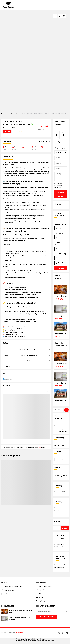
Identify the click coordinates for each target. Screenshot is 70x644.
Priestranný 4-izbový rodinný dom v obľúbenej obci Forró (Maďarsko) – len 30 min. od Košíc (61, 333)
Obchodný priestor (15, 114)
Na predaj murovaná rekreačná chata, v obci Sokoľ (61, 296)
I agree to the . (58, 186)
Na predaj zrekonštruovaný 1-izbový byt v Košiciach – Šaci (61, 316)
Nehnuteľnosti (8, 606)
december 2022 (60, 445)
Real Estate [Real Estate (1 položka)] (60, 460)
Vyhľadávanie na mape (45, 590)
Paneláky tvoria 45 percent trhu (61, 476)
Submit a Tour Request (61, 194)
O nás (40, 597)
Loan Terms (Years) (61, 246)
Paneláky (57, 426)
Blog (39, 594)
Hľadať (57, 521)
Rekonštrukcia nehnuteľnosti (63, 430)
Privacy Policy (41, 601)
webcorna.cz (19, 635)
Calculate (61, 268)
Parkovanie (9, 379)
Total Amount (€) (61, 227)
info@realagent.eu (9, 594)
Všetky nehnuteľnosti (45, 586)
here (39, 447)
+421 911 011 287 (8, 590)
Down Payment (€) (61, 236)
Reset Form (62, 263)
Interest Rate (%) (61, 256)
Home (3, 114)
